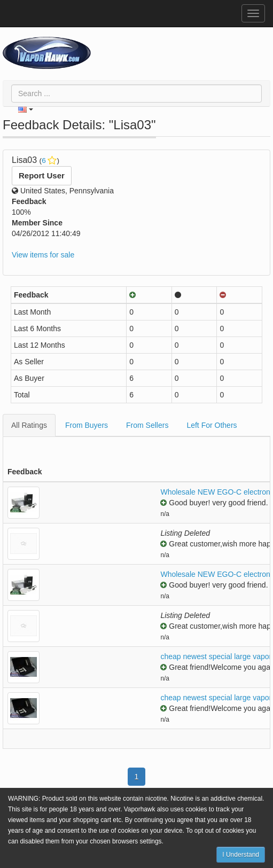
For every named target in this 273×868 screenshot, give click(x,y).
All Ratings (29, 425)
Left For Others (212, 425)
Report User (42, 175)
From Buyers (87, 425)
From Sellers (147, 425)
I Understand (241, 855)
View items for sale (43, 255)
